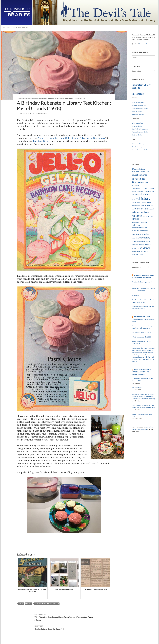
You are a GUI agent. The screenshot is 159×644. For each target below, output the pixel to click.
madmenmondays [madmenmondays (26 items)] (141, 234)
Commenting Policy (21, 28)
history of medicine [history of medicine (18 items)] (140, 212)
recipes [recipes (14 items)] (148, 241)
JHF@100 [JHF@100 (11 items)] (135, 219)
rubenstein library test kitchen (47, 604)
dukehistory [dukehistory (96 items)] (141, 198)
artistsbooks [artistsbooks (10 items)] (136, 189)
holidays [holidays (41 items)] (137, 216)
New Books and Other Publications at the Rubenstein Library (143, 319)
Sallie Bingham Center (139, 105)
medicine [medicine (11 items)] (135, 238)
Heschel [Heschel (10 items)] (151, 209)
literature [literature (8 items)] (135, 228)
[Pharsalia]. (135, 295)
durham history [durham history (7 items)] (146, 202)
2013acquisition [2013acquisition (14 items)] (138, 172)
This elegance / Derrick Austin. (141, 332)
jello (21, 604)
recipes (29, 604)
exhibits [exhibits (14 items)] (151, 205)
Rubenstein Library (138, 102)
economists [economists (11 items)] (136, 205)
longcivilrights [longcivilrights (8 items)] (143, 228)
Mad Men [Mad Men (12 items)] (144, 231)
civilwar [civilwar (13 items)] (151, 189)
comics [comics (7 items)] (134, 191)
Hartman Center (51, 98)
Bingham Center (137, 126)
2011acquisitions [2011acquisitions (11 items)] (138, 169)
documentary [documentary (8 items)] (136, 194)
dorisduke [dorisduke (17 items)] (145, 194)
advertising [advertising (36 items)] (138, 179)
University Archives (138, 114)
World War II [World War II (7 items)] (135, 254)
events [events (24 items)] (144, 205)
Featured (21, 98)
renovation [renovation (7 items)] (135, 244)
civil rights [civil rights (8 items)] (144, 189)
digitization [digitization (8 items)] (150, 191)
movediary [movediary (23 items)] (145, 238)
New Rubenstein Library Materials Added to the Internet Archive (142, 372)
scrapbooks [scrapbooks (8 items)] (135, 248)
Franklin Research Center (140, 108)
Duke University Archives (140, 129)
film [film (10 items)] (133, 209)
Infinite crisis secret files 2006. (141, 337)
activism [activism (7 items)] (148, 172)
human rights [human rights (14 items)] (148, 216)
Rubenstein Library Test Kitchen (72, 98)
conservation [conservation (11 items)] (141, 191)
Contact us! (143, 44)
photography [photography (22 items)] (138, 241)
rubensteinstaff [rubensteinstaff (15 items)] (145, 244)
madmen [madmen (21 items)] (136, 230)
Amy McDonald (41, 114)
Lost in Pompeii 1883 (138, 388)
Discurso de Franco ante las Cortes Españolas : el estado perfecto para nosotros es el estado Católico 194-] (143, 396)
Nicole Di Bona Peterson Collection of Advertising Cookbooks (71, 138)
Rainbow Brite (41, 141)
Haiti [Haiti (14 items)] (146, 209)
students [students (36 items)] (145, 248)
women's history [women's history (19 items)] (140, 251)
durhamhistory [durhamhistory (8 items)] (137, 202)
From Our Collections (34, 98)
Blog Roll (6, 28)
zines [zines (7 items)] (141, 254)
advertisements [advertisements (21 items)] (139, 175)
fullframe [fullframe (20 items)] (139, 209)
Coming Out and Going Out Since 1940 (64, 627)
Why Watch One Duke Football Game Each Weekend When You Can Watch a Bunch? (64, 617)
